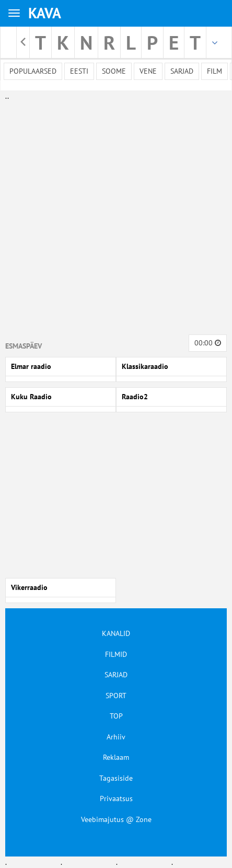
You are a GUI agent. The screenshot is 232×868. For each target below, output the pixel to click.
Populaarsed (33, 71)
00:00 (208, 343)
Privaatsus (116, 798)
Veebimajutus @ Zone (116, 819)
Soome (114, 71)
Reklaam (116, 757)
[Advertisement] (114, 216)
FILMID (116, 654)
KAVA (45, 13)
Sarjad (182, 71)
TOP (116, 716)
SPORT (116, 696)
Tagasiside (116, 778)
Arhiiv (116, 737)
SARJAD (116, 675)
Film (214, 71)
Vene (148, 71)
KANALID (116, 633)
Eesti (79, 71)
